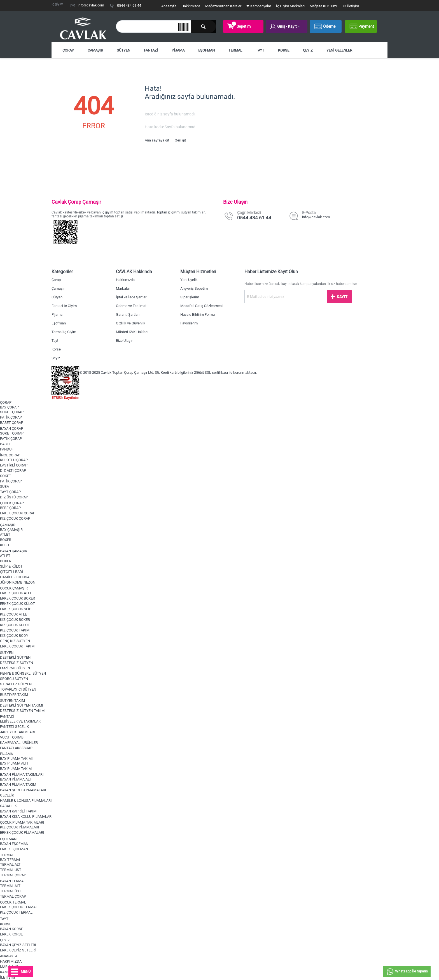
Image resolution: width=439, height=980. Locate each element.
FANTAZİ (151, 50)
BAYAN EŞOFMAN (14, 844)
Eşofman (59, 323)
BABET (5, 444)
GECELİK (7, 795)
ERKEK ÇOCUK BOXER (17, 598)
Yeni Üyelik (189, 280)
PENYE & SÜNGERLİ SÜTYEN (23, 673)
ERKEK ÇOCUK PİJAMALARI (22, 832)
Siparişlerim (190, 297)
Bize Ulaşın (125, 341)
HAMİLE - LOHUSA (15, 577)
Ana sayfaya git (157, 140)
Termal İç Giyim (64, 332)
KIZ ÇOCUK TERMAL (16, 912)
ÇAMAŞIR (95, 50)
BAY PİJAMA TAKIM (16, 769)
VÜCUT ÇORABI (12, 737)
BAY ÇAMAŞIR (11, 530)
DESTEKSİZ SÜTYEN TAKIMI (23, 711)
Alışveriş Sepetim (194, 288)
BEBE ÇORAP (10, 508)
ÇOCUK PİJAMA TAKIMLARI (22, 822)
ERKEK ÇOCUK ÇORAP (18, 513)
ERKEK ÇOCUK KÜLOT (17, 604)
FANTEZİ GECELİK (14, 727)
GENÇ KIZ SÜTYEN (15, 641)
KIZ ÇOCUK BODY (14, 636)
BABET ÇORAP (12, 423)
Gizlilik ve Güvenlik (131, 323)
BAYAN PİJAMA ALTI (16, 779)
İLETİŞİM (7, 977)
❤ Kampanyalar (259, 6)
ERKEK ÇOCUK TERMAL (19, 907)
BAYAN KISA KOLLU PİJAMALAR (26, 817)
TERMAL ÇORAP (13, 875)
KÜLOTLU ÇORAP (14, 460)
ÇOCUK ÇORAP (12, 503)
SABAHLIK (8, 806)
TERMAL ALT (10, 864)
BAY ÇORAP (9, 407)
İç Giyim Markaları (290, 6)
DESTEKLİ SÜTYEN (15, 657)
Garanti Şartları (128, 314)
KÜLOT (6, 545)
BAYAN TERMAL (13, 881)
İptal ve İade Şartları (132, 297)
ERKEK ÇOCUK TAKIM (17, 646)
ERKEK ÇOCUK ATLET (17, 593)
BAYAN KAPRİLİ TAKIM (18, 811)
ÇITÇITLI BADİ (12, 572)
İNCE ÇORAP (10, 455)
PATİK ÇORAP (11, 417)
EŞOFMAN (206, 50)
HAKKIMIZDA (11, 961)
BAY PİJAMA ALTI (14, 763)
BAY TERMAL (10, 860)
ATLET (5, 534)
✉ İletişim (351, 6)
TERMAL (235, 50)
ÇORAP (68, 50)
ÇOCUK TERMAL (13, 902)
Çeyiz (56, 358)
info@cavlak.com (91, 5)
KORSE (284, 50)
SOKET (6, 476)
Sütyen (57, 297)
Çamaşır (58, 288)
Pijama (57, 314)
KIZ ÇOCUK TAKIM (15, 630)
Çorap (56, 280)
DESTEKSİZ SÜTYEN (17, 663)
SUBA (4, 486)
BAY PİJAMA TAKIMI (16, 759)
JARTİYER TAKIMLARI (17, 732)
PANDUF (7, 449)
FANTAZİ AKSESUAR (16, 748)
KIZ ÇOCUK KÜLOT (15, 625)
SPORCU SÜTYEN (14, 679)
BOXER (6, 540)
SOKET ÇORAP (12, 412)
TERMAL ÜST (11, 870)
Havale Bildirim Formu (198, 314)
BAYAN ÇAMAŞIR (14, 551)
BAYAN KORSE (11, 929)
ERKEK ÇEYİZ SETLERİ (18, 950)
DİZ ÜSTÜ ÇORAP (14, 497)
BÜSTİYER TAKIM (14, 695)
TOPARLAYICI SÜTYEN (18, 689)
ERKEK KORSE (11, 934)
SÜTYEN (123, 50)
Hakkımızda (191, 6)
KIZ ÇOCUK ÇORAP (15, 518)
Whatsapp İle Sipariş (407, 972)
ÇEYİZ (308, 50)
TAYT (260, 50)
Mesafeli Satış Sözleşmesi (201, 306)
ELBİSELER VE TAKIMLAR (20, 721)
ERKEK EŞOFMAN (14, 849)
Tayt (55, 341)
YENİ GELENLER (339, 50)
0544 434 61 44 (129, 5)
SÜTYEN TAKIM (12, 701)
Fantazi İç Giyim (64, 306)
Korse (56, 349)
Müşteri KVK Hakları (132, 332)
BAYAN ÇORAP (12, 429)
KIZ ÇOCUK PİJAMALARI (20, 827)
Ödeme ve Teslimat (131, 306)
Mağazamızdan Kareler (223, 6)
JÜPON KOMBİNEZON (18, 582)
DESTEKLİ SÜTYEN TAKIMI (22, 705)
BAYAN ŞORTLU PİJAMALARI (23, 790)
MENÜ (21, 972)
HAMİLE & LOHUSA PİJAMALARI (26, 801)
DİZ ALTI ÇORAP (13, 471)
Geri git (180, 140)
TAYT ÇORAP (10, 492)
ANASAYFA (9, 956)
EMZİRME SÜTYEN (15, 668)
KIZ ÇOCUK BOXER (15, 620)
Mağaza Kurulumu (324, 6)
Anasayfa (169, 6)
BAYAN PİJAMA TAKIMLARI (22, 775)
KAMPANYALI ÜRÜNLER (19, 743)
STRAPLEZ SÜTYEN (16, 684)
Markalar (123, 288)
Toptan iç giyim (168, 212)
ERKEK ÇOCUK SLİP (16, 609)
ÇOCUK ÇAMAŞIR (14, 588)
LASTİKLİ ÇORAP (14, 465)
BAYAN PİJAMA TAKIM (18, 785)
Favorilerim (189, 323)
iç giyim (108, 212)
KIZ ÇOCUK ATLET (15, 614)
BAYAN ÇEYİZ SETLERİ (18, 945)
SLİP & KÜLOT (11, 566)
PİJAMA (178, 50)
